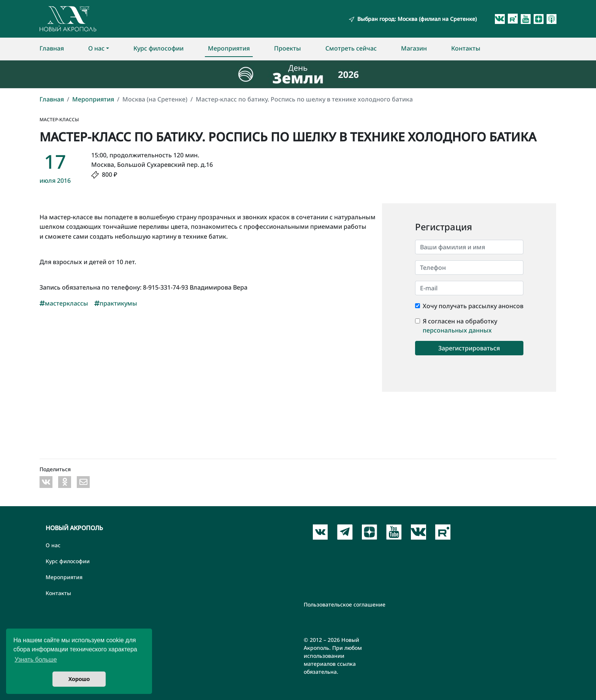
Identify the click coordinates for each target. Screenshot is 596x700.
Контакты (466, 48)
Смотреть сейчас (351, 48)
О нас (96, 48)
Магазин (414, 48)
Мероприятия (229, 48)
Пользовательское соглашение (345, 604)
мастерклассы (64, 303)
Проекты (288, 48)
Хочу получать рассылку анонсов (473, 306)
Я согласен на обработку (460, 321)
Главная (52, 48)
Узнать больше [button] (36, 660)
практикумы (116, 303)
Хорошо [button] (79, 679)
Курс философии (159, 48)
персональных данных (457, 330)
